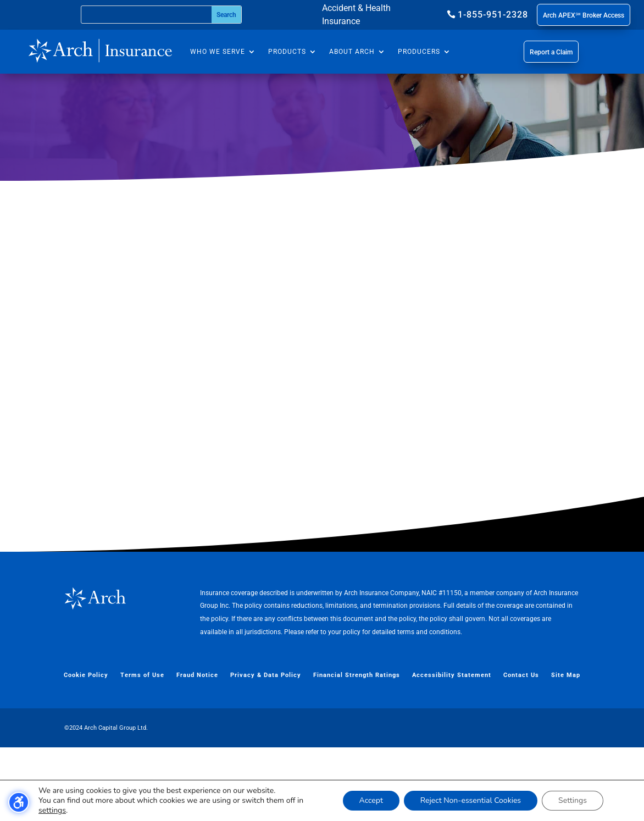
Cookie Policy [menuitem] (86, 749)
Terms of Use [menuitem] (142, 749)
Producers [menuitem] (419, 52)
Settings (573, 800)
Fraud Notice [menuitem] (197, 749)
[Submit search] (226, 15)
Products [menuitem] (287, 52)
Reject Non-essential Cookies (471, 800)
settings (52, 811)
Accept (371, 800)
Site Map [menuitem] (566, 749)
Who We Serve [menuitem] (218, 52)
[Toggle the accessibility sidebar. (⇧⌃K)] (19, 802)
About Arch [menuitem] (352, 52)
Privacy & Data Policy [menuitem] (266, 749)
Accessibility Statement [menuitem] (452, 749)
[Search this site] (147, 15)
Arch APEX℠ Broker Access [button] (584, 15)
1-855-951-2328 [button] (493, 15)
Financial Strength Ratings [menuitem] (357, 749)
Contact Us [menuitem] (521, 749)
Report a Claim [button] (551, 52)
